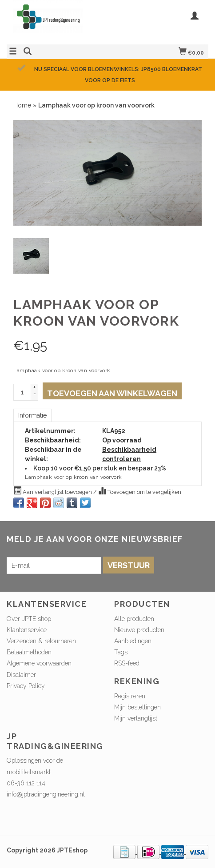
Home (22, 105)
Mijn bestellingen (137, 707)
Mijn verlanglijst (136, 718)
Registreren (130, 696)
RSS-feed (127, 663)
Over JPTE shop (29, 619)
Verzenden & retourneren (41, 641)
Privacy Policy (26, 686)
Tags (121, 652)
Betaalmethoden (29, 652)
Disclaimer (21, 675)
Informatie (32, 415)
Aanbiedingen (133, 641)
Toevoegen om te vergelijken (140, 491)
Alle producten (134, 619)
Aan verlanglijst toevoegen (53, 491)
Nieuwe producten (139, 630)
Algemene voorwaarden (39, 663)
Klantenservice (27, 630)
